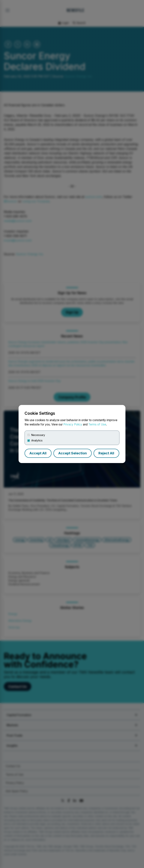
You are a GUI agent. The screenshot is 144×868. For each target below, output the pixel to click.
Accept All (38, 453)
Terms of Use (97, 424)
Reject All (106, 453)
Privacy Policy (73, 424)
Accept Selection (73, 453)
